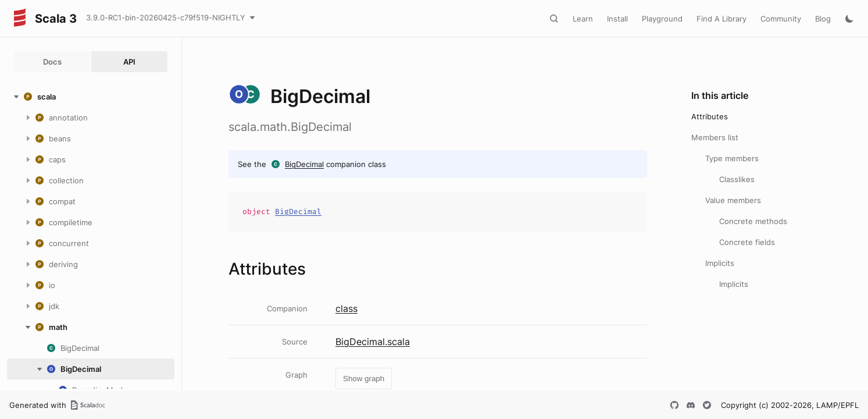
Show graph (364, 379)
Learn (583, 19)
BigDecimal (304, 164)
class (347, 308)
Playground (662, 19)
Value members (733, 200)
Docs (52, 62)
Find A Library (721, 19)
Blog (823, 19)
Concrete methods (753, 221)
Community (781, 19)
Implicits (720, 263)
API (129, 62)
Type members (732, 158)
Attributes (710, 116)
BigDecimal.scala (373, 342)
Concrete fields (747, 242)
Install (617, 19)
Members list (715, 137)
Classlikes (737, 179)
